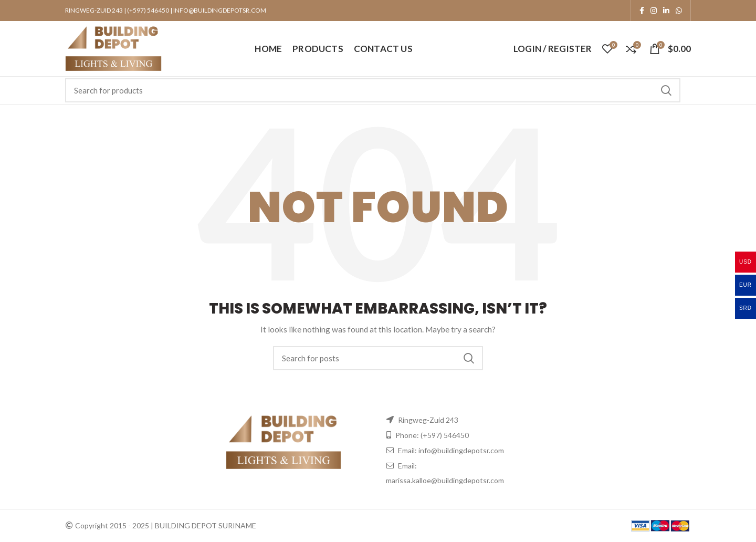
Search (666, 90)
